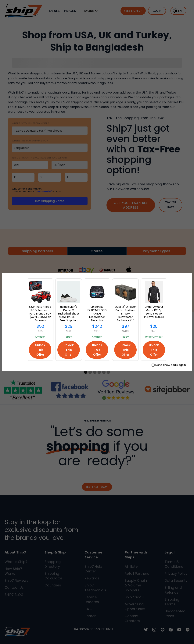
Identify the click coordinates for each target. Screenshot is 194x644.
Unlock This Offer (40, 350)
